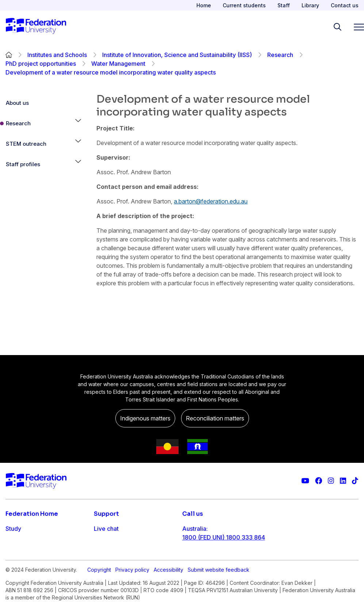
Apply (14, 543)
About (14, 587)
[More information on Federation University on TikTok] (355, 481)
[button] (78, 123)
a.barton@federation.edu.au (211, 201)
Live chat (106, 529)
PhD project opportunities (41, 64)
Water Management (118, 64)
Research (280, 55)
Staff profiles (23, 164)
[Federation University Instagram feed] (331, 481)
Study (13, 529)
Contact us (345, 5)
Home (204, 5)
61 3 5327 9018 (204, 561)
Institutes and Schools (57, 55)
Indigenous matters (145, 418)
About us (17, 103)
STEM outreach (26, 144)
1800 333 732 (202, 584)
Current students (244, 5)
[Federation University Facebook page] (319, 481)
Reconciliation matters (215, 418)
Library (310, 5)
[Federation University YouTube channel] (305, 481)
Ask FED (105, 558)
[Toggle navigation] (356, 27)
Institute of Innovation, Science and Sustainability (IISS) (177, 55)
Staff (284, 5)
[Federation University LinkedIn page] (343, 481)
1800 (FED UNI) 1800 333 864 (224, 537)
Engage (16, 572)
